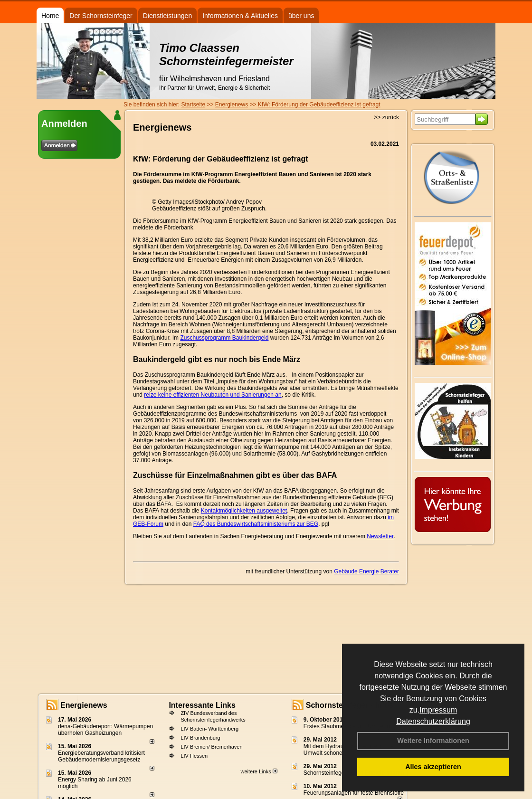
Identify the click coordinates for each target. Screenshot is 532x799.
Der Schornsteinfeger (101, 16)
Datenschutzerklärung (433, 721)
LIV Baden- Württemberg (209, 729)
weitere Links (259, 771)
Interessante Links (202, 705)
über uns (301, 16)
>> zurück (386, 117)
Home (50, 16)
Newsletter (380, 536)
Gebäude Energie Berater (366, 571)
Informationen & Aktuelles (240, 16)
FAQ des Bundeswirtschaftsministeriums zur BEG (256, 524)
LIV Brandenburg (200, 738)
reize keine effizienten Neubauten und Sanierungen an (213, 395)
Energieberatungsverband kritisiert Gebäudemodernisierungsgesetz (101, 756)
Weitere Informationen (433, 741)
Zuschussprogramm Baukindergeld (224, 338)
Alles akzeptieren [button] (433, 767)
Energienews (84, 705)
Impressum (438, 710)
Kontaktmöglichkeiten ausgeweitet (244, 511)
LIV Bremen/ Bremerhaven (211, 747)
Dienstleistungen (168, 16)
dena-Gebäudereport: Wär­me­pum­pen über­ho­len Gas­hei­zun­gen (105, 730)
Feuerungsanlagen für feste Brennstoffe (354, 793)
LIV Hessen (194, 756)
